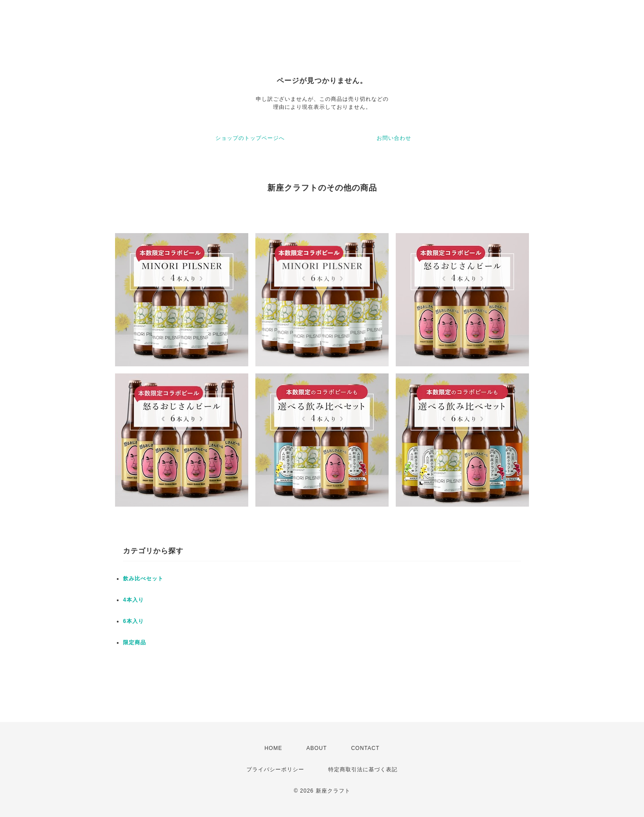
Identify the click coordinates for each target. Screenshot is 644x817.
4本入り (133, 600)
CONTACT (365, 748)
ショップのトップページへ (250, 138)
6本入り (133, 621)
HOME (273, 748)
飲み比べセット (143, 579)
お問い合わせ (394, 138)
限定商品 (135, 642)
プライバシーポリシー (275, 769)
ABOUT (317, 748)
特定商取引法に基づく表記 (363, 769)
